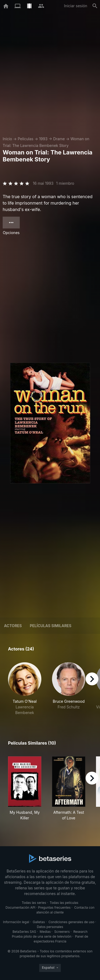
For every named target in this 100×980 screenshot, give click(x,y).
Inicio (7, 139)
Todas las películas (64, 903)
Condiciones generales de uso (71, 922)
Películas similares (51, 626)
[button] (25, 689)
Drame (59, 139)
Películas (25, 139)
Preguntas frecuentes (54, 907)
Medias (45, 932)
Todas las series (34, 903)
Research (80, 932)
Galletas (39, 922)
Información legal (16, 922)
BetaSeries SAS (24, 932)
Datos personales (50, 927)
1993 (43, 139)
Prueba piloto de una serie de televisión (42, 936)
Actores (13, 626)
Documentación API (21, 907)
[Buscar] (95, 6)
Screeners (62, 932)
